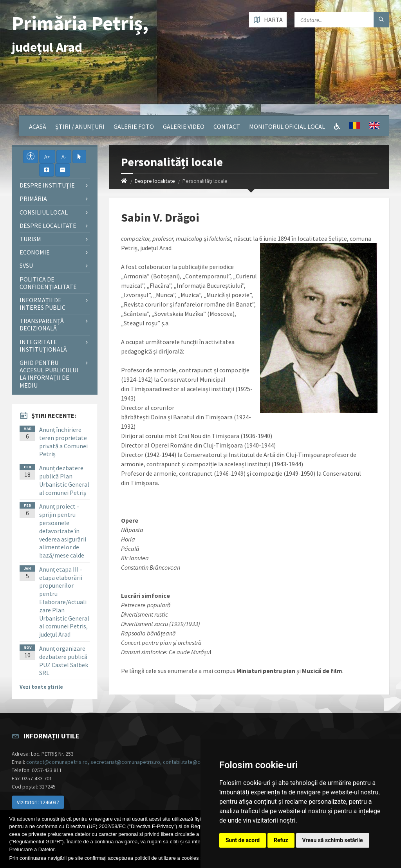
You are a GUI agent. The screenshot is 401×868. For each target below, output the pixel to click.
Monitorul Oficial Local (287, 126)
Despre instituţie (47, 185)
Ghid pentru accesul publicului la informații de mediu (49, 374)
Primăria (33, 199)
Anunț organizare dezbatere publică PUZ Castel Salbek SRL (64, 660)
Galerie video (184, 126)
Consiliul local (44, 212)
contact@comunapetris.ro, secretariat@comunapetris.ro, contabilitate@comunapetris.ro (131, 762)
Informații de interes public (42, 304)
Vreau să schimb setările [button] (333, 840)
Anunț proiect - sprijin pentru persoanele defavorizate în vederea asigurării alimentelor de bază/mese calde (63, 531)
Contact (227, 126)
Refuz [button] (281, 840)
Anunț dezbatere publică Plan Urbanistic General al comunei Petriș (64, 480)
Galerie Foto (134, 126)
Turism (30, 239)
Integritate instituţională (43, 346)
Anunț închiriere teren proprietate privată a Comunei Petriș (63, 442)
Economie (35, 252)
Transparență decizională (42, 324)
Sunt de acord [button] (243, 840)
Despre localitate (155, 181)
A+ (47, 157)
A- (64, 157)
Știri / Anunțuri (80, 126)
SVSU (26, 265)
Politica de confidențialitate (48, 283)
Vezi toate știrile (41, 687)
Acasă (38, 126)
